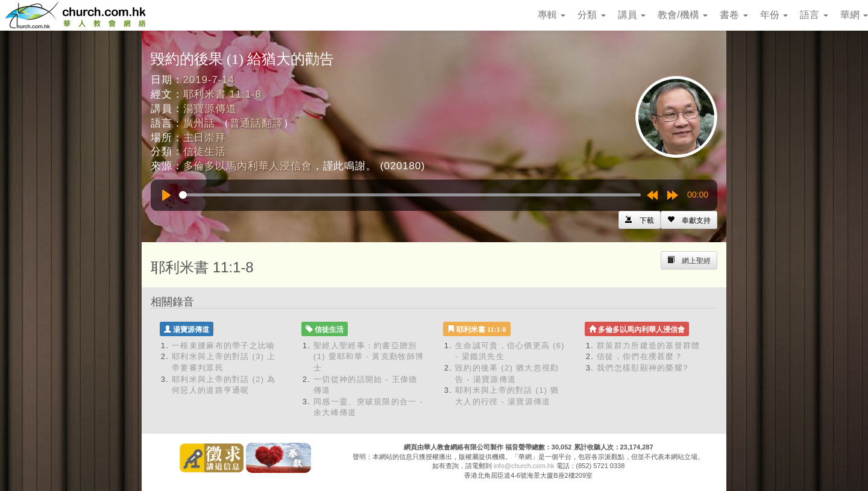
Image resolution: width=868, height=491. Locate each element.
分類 (591, 15)
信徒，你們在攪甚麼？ (640, 356)
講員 (632, 15)
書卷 (734, 15)
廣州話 (200, 123)
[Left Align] (689, 220)
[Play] (166, 195)
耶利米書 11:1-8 (222, 94)
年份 (774, 15)
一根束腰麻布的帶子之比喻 (224, 346)
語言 (814, 15)
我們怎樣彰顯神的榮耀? (643, 368)
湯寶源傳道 (210, 109)
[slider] (410, 195)
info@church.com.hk (524, 466)
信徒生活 (205, 152)
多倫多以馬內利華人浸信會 (248, 166)
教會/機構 (683, 15)
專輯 (552, 15)
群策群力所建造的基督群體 (649, 346)
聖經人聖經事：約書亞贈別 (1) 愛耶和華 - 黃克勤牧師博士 (369, 357)
